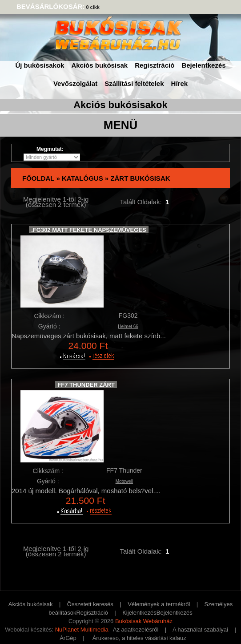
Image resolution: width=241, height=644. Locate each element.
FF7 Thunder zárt (86, 385)
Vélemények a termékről (159, 604)
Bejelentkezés (203, 65)
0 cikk (93, 7)
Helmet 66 (128, 326)
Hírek (180, 83)
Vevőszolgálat (75, 83)
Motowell (124, 481)
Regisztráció (155, 65)
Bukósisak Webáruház (144, 621)
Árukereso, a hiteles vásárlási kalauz (139, 638)
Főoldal (38, 178)
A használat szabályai (200, 630)
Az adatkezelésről (136, 630)
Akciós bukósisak (99, 65)
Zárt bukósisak (140, 178)
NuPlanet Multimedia (82, 630)
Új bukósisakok (40, 65)
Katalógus (82, 178)
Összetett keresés (90, 604)
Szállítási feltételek (134, 83)
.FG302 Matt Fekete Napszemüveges (88, 230)
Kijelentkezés (139, 613)
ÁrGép (68, 638)
